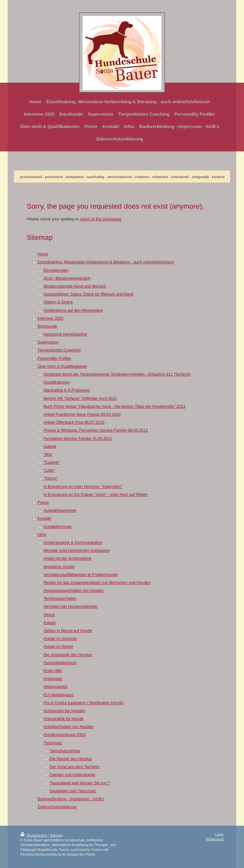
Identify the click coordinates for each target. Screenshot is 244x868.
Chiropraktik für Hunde (64, 719)
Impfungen (53, 679)
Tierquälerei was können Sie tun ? (80, 783)
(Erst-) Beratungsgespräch (67, 278)
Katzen (50, 623)
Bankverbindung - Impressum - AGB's (71, 799)
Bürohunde (47, 326)
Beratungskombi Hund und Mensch (75, 286)
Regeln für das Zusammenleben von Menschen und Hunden (97, 583)
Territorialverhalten (60, 599)
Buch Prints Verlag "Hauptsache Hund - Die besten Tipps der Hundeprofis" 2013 (114, 406)
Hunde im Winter (58, 647)
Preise (43, 503)
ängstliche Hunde (59, 567)
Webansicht (215, 839)
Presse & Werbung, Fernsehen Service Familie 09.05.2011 (96, 430)
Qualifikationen (57, 382)
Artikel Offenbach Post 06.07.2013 (74, 422)
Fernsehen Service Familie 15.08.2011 (78, 439)
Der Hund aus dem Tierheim (75, 767)
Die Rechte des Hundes (71, 759)
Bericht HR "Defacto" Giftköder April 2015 (80, 399)
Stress (49, 615)
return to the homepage (101, 219)
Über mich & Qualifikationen (62, 366)
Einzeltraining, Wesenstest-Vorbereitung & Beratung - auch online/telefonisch (106, 262)
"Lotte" (49, 470)
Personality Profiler (54, 358)
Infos (42, 535)
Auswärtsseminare (60, 510)
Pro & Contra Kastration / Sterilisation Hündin (84, 703)
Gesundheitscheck (60, 663)
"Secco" (51, 478)
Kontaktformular (58, 527)
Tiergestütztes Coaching (59, 350)
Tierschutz (53, 743)
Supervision (48, 342)
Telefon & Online (58, 302)
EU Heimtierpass (58, 695)
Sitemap (56, 835)
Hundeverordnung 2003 (64, 735)
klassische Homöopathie (65, 334)
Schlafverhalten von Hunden (69, 727)
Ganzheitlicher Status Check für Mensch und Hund (88, 294)
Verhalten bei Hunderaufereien (71, 607)
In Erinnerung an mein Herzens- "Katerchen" (83, 487)
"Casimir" (52, 462)
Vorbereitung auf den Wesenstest (73, 310)
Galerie (50, 447)
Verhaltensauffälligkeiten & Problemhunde (81, 575)
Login (220, 834)
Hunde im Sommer (60, 639)
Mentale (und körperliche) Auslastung (77, 551)
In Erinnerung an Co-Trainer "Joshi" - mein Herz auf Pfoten (96, 495)
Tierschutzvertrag (65, 751)
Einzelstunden (56, 270)
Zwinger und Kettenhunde (72, 775)
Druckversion (34, 835)
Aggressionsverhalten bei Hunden (74, 591)
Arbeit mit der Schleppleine (68, 559)
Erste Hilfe (53, 671)
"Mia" (48, 455)
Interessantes (56, 687)
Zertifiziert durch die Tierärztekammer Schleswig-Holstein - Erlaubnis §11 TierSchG (117, 374)
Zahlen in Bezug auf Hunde (68, 631)
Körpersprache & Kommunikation (73, 543)
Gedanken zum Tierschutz (73, 791)
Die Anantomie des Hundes (68, 655)
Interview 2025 (51, 318)
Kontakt (44, 518)
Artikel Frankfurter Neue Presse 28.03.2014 (82, 414)
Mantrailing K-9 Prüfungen (67, 390)
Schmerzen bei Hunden (64, 711)
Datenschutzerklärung (57, 807)
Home (43, 254)
